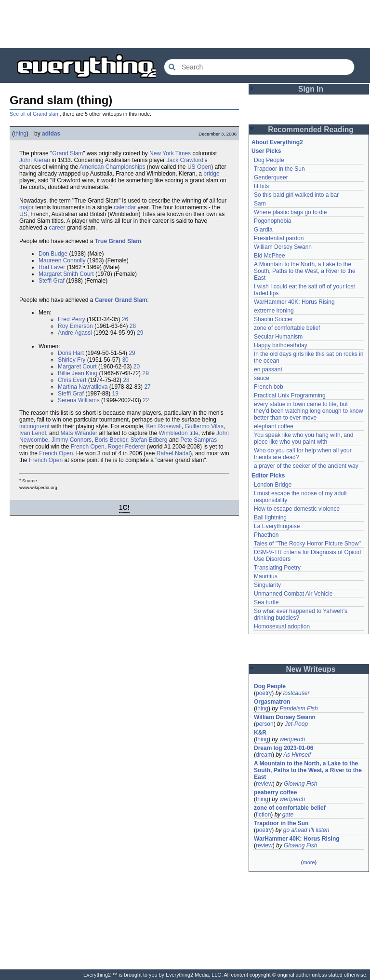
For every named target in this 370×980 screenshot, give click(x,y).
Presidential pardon (279, 238)
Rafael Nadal (173, 453)
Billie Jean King (78, 373)
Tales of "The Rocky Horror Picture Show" (307, 544)
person (265, 724)
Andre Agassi (75, 333)
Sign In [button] (311, 89)
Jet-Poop (296, 724)
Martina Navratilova (83, 387)
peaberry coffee (275, 792)
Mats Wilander (79, 433)
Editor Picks (268, 476)
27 (147, 387)
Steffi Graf (52, 281)
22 (146, 400)
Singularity (267, 585)
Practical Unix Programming (290, 395)
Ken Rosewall (164, 426)
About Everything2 (277, 142)
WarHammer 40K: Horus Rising (294, 302)
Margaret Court (77, 367)
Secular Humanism (278, 337)
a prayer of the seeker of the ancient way (306, 466)
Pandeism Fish (298, 708)
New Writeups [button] (311, 669)
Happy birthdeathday (281, 345)
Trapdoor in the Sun (279, 169)
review (264, 784)
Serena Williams (79, 400)
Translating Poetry (277, 568)
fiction (263, 815)
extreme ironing (274, 311)
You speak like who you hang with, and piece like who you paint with (304, 438)
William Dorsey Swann (283, 247)
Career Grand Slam (121, 300)
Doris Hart (71, 353)
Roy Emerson (75, 326)
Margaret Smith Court (66, 274)
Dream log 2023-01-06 (284, 748)
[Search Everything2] (259, 67)
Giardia (263, 230)
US (23, 214)
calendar (125, 207)
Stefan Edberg (149, 440)
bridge (211, 174)
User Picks (266, 151)
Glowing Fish (300, 784)
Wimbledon (173, 433)
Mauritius (266, 576)
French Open (88, 447)
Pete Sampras (198, 440)
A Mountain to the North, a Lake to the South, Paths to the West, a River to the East (305, 271)
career (57, 228)
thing (20, 134)
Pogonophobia (272, 221)
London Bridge (273, 485)
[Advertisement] (185, 24)
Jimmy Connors (72, 440)
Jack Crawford (185, 160)
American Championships (112, 167)
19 (115, 394)
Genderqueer (271, 177)
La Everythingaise (277, 526)
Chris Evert (72, 380)
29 (140, 333)
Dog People (269, 160)
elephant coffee (274, 426)
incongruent (34, 426)
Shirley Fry (72, 360)
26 (125, 319)
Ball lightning (270, 517)
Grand (60, 153)
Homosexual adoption (282, 626)
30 (125, 360)
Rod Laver (52, 267)
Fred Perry (72, 319)
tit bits (261, 186)
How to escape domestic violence (297, 509)
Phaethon (266, 535)
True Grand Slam (118, 241)
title (194, 433)
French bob (269, 387)
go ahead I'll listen (306, 830)
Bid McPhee (270, 256)
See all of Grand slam (35, 114)
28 (133, 326)
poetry (264, 693)
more (309, 862)
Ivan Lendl (33, 433)
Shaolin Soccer (273, 319)
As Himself (297, 755)
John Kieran (35, 160)
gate (288, 815)
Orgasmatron (272, 702)
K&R (260, 733)
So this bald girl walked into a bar (296, 195)
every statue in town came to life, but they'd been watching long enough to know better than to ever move (309, 411)
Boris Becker (111, 440)
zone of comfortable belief (287, 328)
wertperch (292, 739)
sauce (262, 378)
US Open (199, 167)
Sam (260, 204)
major (26, 207)
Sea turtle (266, 602)
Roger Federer (126, 447)
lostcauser (297, 693)
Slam (76, 153)
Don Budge (53, 254)
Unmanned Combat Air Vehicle (293, 594)
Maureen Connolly (62, 260)
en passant (268, 369)
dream (264, 755)
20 (137, 367)
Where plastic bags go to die (290, 212)
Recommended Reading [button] (311, 129)
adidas (51, 134)
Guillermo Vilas (204, 426)
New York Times (170, 153)
